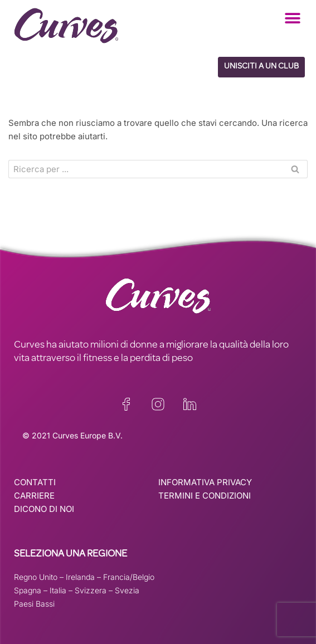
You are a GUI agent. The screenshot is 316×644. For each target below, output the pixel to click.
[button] (292, 18)
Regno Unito (36, 577)
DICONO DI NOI (44, 509)
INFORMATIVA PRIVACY (205, 482)
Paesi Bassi (34, 604)
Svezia (127, 590)
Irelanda (80, 577)
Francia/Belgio (129, 577)
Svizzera (91, 590)
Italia (58, 590)
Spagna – (32, 590)
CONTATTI (35, 482)
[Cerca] (145, 169)
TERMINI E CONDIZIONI (205, 496)
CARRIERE (34, 496)
